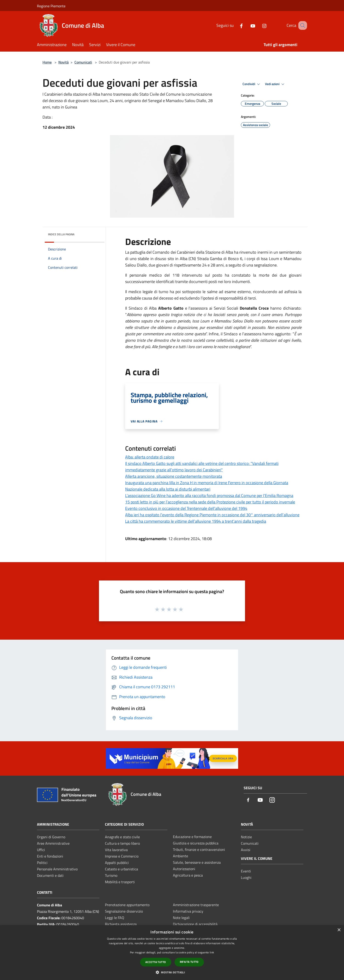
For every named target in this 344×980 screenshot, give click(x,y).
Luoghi (246, 877)
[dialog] (172, 953)
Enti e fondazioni (50, 856)
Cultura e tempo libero (122, 843)
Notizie (246, 837)
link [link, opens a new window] (212, 952)
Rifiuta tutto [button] (189, 962)
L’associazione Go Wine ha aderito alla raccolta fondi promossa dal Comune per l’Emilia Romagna (209, 496)
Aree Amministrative (53, 843)
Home (47, 62)
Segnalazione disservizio (124, 911)
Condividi (252, 84)
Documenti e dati (50, 875)
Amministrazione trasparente (196, 905)
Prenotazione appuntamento (127, 905)
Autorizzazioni (184, 869)
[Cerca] (302, 25)
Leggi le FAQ (115, 918)
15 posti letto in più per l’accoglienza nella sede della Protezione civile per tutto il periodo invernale (210, 502)
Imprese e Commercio (122, 856)
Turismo (111, 875)
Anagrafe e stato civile (122, 837)
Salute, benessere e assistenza (197, 862)
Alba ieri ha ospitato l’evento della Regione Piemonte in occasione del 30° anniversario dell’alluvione (212, 515)
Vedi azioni (275, 84)
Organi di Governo (51, 837)
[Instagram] (259, 25)
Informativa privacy (188, 911)
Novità (63, 62)
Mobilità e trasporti (120, 882)
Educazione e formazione (192, 837)
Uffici (41, 850)
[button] (172, 972)
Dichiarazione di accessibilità (195, 924)
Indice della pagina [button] (61, 234)
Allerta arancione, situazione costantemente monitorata (174, 476)
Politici (42, 863)
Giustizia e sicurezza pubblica (196, 843)
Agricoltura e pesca (188, 875)
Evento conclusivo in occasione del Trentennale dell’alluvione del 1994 (186, 508)
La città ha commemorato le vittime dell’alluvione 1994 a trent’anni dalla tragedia (196, 521)
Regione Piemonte (51, 6)
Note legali (181, 918)
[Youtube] (247, 25)
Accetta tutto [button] (156, 962)
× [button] (339, 930)
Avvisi (246, 850)
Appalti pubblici (117, 863)
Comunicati (83, 62)
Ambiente (180, 856)
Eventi (246, 871)
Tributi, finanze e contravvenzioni (199, 850)
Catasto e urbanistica (121, 869)
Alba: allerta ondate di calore (150, 457)
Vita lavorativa (116, 850)
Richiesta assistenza (121, 924)
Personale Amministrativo (57, 869)
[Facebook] (236, 25)
